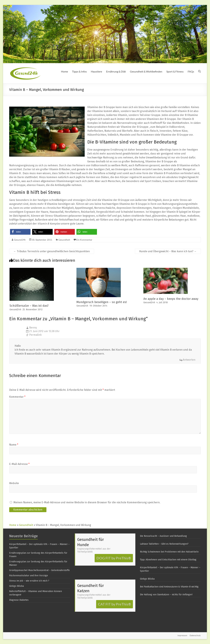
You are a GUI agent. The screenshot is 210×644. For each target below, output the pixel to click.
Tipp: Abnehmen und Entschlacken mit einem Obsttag (168, 560)
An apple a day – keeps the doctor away (171, 299)
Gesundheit (64, 240)
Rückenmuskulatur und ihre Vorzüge (29, 576)
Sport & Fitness (175, 71)
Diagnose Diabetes (19, 600)
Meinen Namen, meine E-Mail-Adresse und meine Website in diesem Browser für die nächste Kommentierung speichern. (87, 502)
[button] (20, 232)
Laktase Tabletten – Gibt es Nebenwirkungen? (164, 544)
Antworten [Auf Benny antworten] (189, 360)
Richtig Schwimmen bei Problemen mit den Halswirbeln (169, 552)
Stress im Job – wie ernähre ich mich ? (29, 581)
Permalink (35, 335)
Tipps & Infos (79, 71)
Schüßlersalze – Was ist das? (29, 306)
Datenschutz (195, 635)
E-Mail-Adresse (19, 464)
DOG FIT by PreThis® (114, 558)
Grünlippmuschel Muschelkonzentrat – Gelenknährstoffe (39, 570)
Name (14, 445)
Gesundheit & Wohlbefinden (146, 71)
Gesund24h (20, 240)
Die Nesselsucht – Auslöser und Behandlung (163, 536)
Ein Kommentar (84, 240)
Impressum (182, 635)
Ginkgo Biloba (16, 586)
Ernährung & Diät (116, 71)
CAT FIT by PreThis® (115, 604)
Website (14, 483)
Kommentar (17, 397)
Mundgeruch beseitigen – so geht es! (102, 302)
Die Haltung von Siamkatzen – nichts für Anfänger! (166, 595)
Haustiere (96, 71)
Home (64, 71)
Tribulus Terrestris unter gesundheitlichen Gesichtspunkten (52, 251)
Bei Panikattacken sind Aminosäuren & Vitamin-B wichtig (169, 587)
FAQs (191, 71)
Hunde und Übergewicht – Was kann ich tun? (168, 251)
